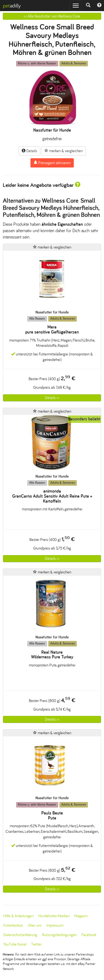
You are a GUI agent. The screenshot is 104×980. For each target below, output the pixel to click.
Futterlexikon (13, 925)
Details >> (52, 398)
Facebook (89, 935)
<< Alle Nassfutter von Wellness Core (52, 16)
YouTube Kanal (15, 944)
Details (29, 151)
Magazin (81, 916)
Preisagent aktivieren (52, 163)
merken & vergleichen (64, 151)
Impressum (55, 925)
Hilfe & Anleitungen (18, 916)
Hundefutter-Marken (54, 916)
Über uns (35, 925)
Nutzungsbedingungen (59, 935)
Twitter (36, 944)
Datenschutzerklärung (20, 935)
